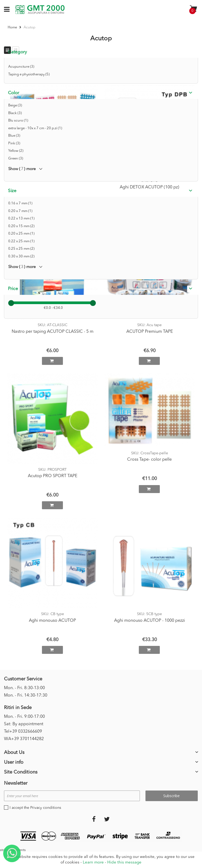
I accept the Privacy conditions (35, 808)
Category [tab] (17, 52)
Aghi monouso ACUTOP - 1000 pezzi (150, 621)
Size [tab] (12, 191)
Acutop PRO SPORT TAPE (53, 476)
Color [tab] (14, 93)
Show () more (22, 169)
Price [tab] (13, 289)
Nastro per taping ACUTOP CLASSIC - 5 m (53, 332)
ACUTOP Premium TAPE (150, 332)
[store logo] (40, 10)
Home (13, 27)
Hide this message (124, 863)
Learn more (93, 863)
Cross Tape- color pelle (149, 460)
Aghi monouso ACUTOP (52, 621)
